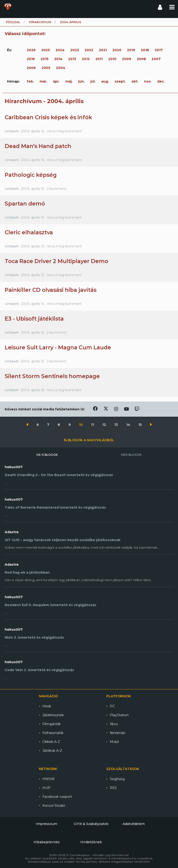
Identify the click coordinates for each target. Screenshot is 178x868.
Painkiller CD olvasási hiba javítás (51, 290)
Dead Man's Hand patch (38, 146)
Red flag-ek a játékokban (27, 572)
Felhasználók (53, 733)
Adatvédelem (134, 824)
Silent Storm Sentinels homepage (52, 376)
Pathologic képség (31, 175)
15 (141, 425)
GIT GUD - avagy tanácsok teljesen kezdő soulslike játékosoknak (63, 540)
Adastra (12, 532)
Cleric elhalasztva (29, 232)
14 (129, 425)
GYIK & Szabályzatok (91, 824)
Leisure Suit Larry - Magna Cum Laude (58, 347)
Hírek (47, 706)
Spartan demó (25, 204)
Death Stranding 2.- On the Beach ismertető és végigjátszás (59, 475)
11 (93, 425)
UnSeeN (12, 131)
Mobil (114, 742)
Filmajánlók (52, 724)
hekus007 (14, 467)
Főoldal (13, 22)
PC (112, 706)
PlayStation (119, 715)
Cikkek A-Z (51, 742)
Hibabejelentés (47, 842)
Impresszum (46, 824)
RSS (113, 788)
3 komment (57, 361)
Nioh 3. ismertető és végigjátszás (34, 637)
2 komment (57, 189)
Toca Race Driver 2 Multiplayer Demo (56, 261)
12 (105, 425)
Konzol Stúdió (54, 806)
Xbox (114, 724)
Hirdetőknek (91, 842)
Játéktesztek (53, 715)
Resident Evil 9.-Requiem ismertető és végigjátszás (50, 605)
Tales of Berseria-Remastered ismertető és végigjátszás (55, 507)
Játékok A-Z (52, 751)
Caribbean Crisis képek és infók (48, 117)
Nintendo (118, 733)
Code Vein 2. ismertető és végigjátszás (39, 670)
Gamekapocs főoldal (8, 7)
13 (117, 425)
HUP (46, 788)
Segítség (117, 779)
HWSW (49, 779)
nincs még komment (65, 131)
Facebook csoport (57, 797)
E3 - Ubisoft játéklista (34, 319)
